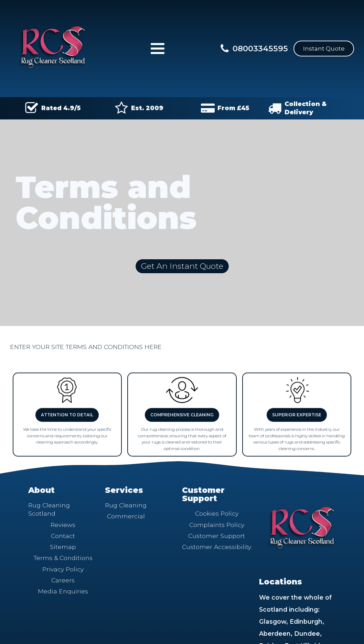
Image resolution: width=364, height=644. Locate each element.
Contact (63, 536)
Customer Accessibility (217, 547)
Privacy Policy (63, 569)
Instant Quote (324, 48)
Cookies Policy (217, 513)
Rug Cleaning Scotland (49, 509)
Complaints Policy (217, 525)
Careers (63, 580)
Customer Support (217, 536)
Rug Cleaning (126, 505)
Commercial (126, 516)
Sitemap (63, 547)
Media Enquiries (63, 591)
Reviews (63, 525)
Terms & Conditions (63, 558)
